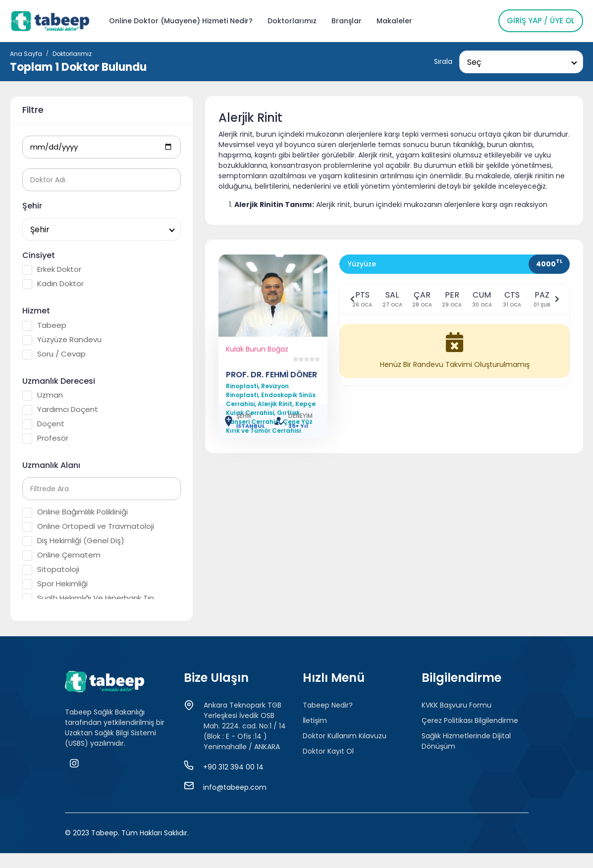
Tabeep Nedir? (328, 705)
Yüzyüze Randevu (62, 340)
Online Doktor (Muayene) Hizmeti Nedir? (181, 21)
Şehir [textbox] (40, 230)
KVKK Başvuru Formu (457, 705)
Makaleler (394, 21)
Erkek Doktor (52, 269)
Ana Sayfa (26, 54)
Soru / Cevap (54, 354)
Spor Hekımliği (55, 584)
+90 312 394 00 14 (233, 767)
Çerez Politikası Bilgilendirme (470, 720)
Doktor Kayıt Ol (328, 751)
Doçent (43, 424)
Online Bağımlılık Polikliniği (75, 512)
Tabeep (44, 325)
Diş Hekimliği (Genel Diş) (73, 541)
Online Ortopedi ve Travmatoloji (88, 526)
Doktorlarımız (292, 21)
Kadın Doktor (53, 284)
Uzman (43, 395)
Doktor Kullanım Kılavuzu (345, 736)
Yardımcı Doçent (60, 409)
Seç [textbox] (474, 62)
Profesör (45, 438)
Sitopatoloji (51, 569)
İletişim (315, 720)
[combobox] (521, 62)
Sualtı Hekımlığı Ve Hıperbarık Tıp (88, 598)
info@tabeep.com (235, 787)
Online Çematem (61, 555)
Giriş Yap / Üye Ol (541, 21)
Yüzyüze (362, 264)
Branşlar (347, 21)
